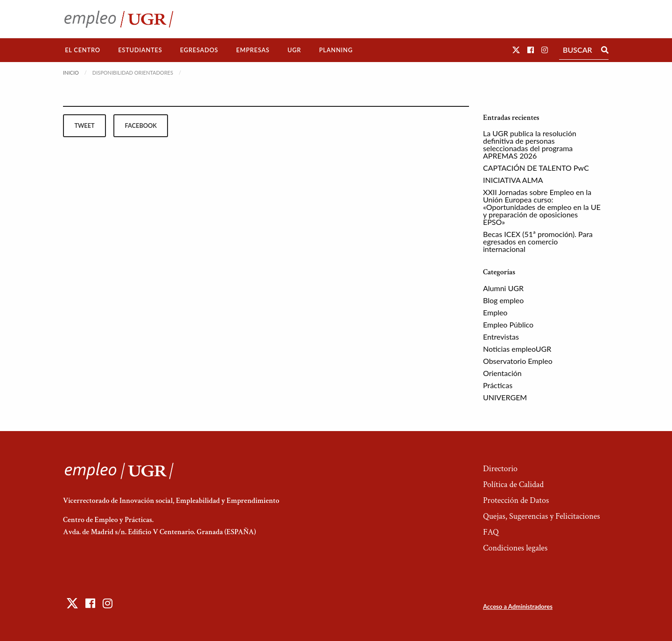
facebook (141, 125)
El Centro (83, 50)
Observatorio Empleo (518, 361)
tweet (84, 125)
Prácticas (498, 385)
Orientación (502, 373)
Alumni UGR (503, 288)
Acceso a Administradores (518, 606)
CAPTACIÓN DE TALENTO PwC (536, 168)
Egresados (199, 50)
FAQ (491, 532)
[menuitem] (83, 50)
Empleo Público (508, 324)
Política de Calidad (513, 484)
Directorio (500, 469)
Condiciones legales (515, 548)
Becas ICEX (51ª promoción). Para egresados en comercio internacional (538, 241)
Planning (336, 50)
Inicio (71, 73)
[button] (516, 50)
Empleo (495, 312)
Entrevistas (501, 337)
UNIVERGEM (505, 397)
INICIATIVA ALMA (513, 180)
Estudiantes (140, 50)
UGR (294, 50)
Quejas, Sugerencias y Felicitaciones (542, 516)
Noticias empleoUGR (517, 349)
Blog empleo (503, 300)
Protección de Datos (516, 500)
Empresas (253, 50)
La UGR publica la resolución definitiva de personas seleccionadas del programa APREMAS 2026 (530, 144)
